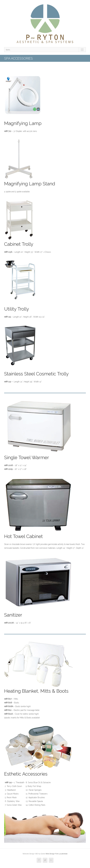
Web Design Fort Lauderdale (56, 854)
